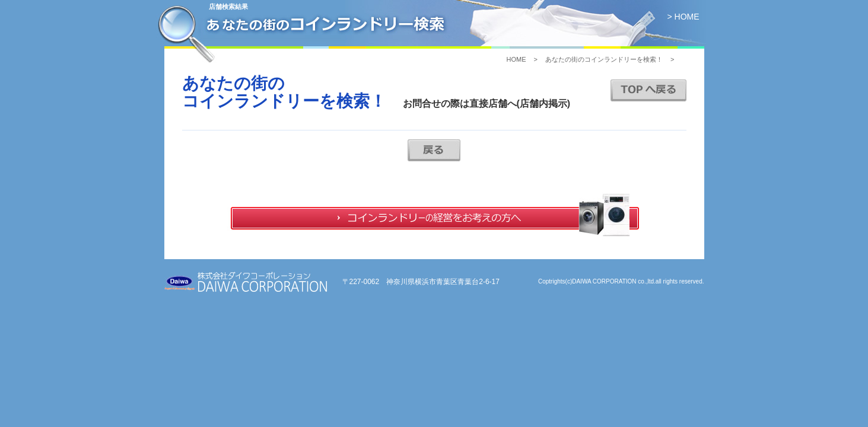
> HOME (683, 17)
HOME (516, 59)
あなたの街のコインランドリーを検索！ (604, 59)
